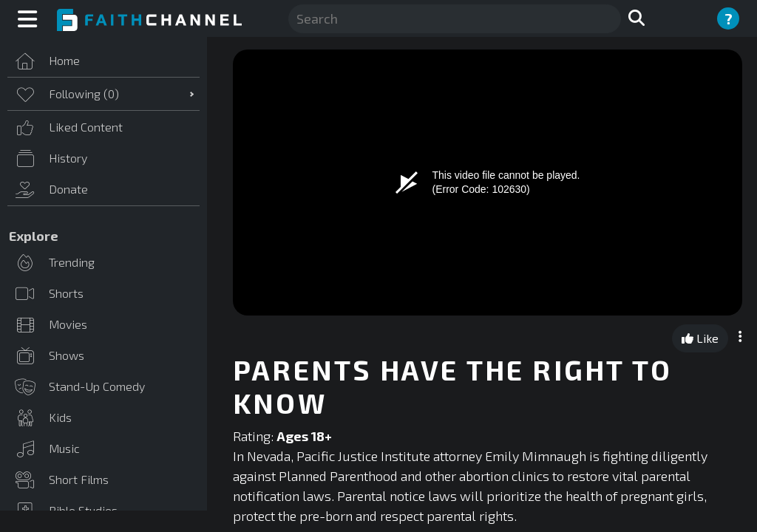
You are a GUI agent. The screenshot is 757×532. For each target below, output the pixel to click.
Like (700, 338)
